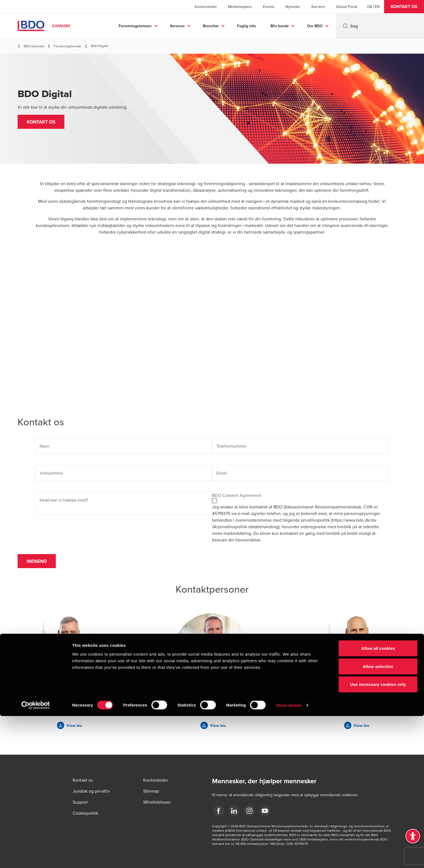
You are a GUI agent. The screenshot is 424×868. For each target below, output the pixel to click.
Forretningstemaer (135, 26)
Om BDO (315, 26)
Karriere (318, 7)
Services (177, 26)
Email (222, 473)
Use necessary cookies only (378, 836)
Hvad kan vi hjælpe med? (64, 500)
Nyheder (293, 7)
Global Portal (347, 7)
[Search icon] (345, 26)
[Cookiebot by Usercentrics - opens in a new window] (36, 857)
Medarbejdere (240, 7)
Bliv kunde (280, 26)
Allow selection (378, 818)
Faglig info (247, 26)
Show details (289, 857)
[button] (404, 7)
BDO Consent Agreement (237, 495)
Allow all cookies (378, 800)
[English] (377, 7)
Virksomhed (51, 473)
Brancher (211, 26)
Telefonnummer (232, 446)
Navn (45, 446)
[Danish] (370, 7)
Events (269, 7)
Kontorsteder (206, 7)
